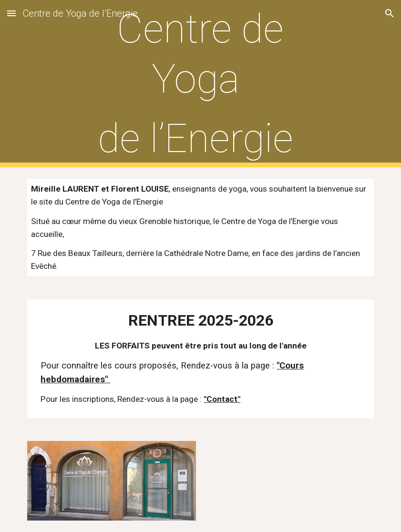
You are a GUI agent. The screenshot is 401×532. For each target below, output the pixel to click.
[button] (11, 13)
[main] (200, 84)
